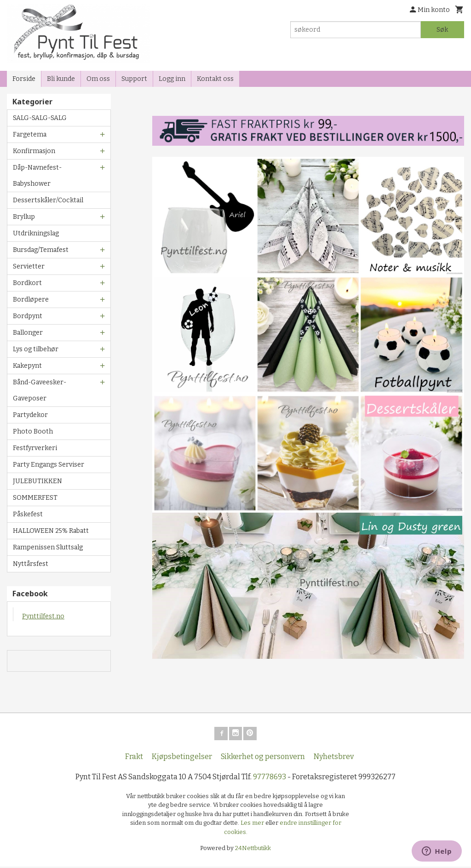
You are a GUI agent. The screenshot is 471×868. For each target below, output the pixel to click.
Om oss (98, 79)
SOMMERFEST (35, 498)
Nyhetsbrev (334, 758)
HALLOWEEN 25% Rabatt (51, 531)
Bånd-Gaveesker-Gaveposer (40, 390)
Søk (442, 30)
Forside (24, 79)
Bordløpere (31, 300)
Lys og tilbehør (36, 349)
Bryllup (24, 217)
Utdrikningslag (36, 233)
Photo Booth (33, 431)
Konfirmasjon (34, 151)
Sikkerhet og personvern (263, 758)
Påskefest (28, 514)
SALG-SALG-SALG (40, 118)
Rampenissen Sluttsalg (48, 547)
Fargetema (30, 134)
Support (134, 79)
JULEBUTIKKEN (37, 481)
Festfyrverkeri (35, 448)
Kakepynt (27, 366)
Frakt (134, 758)
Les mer (253, 825)
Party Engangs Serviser (49, 465)
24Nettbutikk (253, 850)
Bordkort (27, 283)
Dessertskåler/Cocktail (48, 200)
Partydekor (30, 415)
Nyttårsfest (31, 564)
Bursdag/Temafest (41, 250)
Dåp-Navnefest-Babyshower (37, 176)
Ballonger (28, 333)
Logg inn (172, 79)
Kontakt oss (215, 79)
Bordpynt (28, 316)
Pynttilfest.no (43, 616)
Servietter (29, 266)
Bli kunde (61, 79)
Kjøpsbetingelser (182, 758)
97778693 (270, 778)
